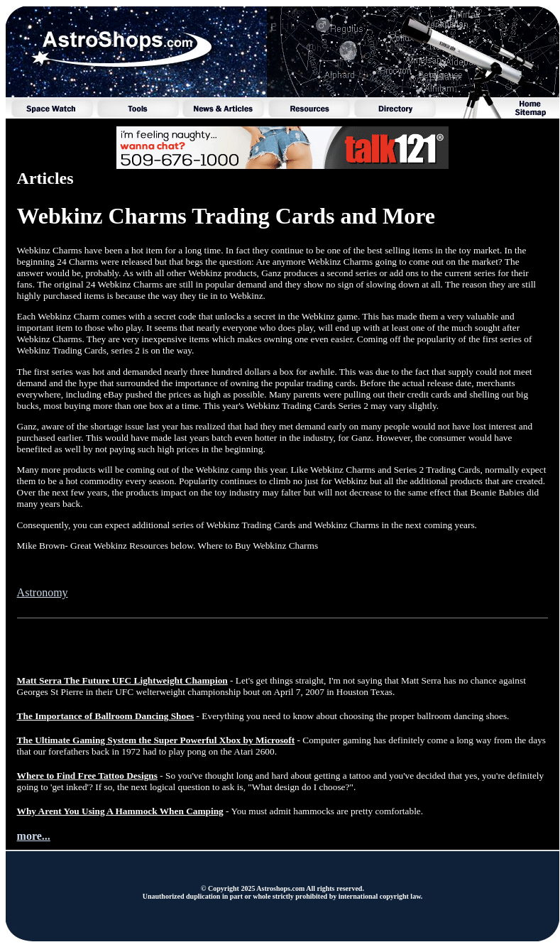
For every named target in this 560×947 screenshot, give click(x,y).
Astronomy (43, 592)
